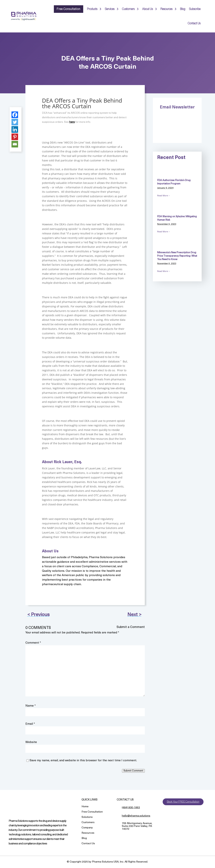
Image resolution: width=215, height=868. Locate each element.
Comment (33, 643)
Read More (163, 195)
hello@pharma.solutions (136, 816)
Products (92, 9)
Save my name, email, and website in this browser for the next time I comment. (83, 761)
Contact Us (194, 23)
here (72, 122)
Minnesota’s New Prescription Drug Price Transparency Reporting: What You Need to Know (177, 256)
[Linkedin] (15, 129)
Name (31, 706)
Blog (183, 9)
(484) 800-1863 (131, 808)
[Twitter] (15, 122)
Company (87, 828)
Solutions (87, 817)
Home (85, 807)
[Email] (15, 144)
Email (30, 724)
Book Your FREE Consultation (184, 802)
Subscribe (195, 9)
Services (110, 9)
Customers (128, 9)
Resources (166, 9)
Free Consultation (69, 9)
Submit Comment (133, 771)
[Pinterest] (15, 137)
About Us (148, 9)
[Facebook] (15, 115)
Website (31, 742)
